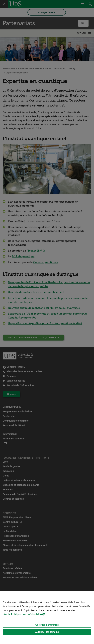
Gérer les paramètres (47, 625)
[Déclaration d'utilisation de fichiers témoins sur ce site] (47, 618)
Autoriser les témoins (47, 632)
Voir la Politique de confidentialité (22, 614)
